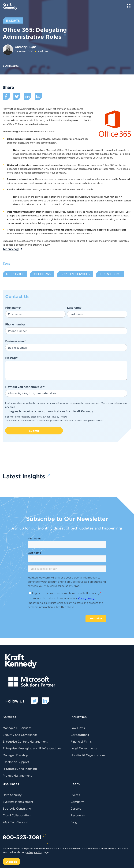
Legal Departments (84, 748)
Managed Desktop (15, 755)
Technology (11, 249)
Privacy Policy (59, 417)
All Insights (12, 66)
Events (75, 795)
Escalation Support (16, 762)
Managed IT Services (17, 728)
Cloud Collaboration (17, 815)
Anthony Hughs (25, 47)
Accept (12, 862)
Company (77, 802)
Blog (74, 822)
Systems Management (18, 802)
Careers (76, 808)
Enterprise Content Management (25, 741)
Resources (78, 815)
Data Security (12, 795)
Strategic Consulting (17, 808)
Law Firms (78, 728)
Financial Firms (81, 741)
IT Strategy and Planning (20, 769)
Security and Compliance (20, 735)
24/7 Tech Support (16, 822)
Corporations (80, 735)
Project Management (17, 775)
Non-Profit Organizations (88, 755)
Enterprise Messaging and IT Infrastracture (32, 748)
